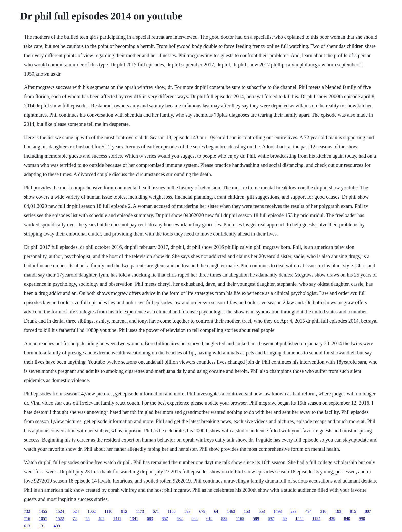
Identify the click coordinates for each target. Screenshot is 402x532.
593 (187, 511)
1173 (140, 511)
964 (195, 519)
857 (165, 519)
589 (256, 519)
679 (202, 511)
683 (150, 519)
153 (247, 511)
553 (262, 511)
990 (362, 519)
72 (75, 519)
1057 (43, 519)
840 (347, 519)
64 (216, 511)
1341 (134, 519)
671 (156, 511)
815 (353, 511)
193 (338, 511)
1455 (43, 511)
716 (27, 519)
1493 (278, 511)
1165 (240, 519)
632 (180, 519)
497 (101, 519)
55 (87, 519)
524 (76, 511)
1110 (108, 511)
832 (224, 519)
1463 (231, 511)
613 (27, 526)
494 (308, 511)
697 (271, 519)
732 (27, 511)
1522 (60, 519)
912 (124, 511)
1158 (172, 511)
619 (209, 519)
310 (323, 511)
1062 (92, 511)
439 (332, 519)
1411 (117, 519)
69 (285, 519)
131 (42, 526)
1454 (299, 519)
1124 (316, 519)
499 (57, 526)
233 (294, 511)
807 (368, 511)
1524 (60, 511)
